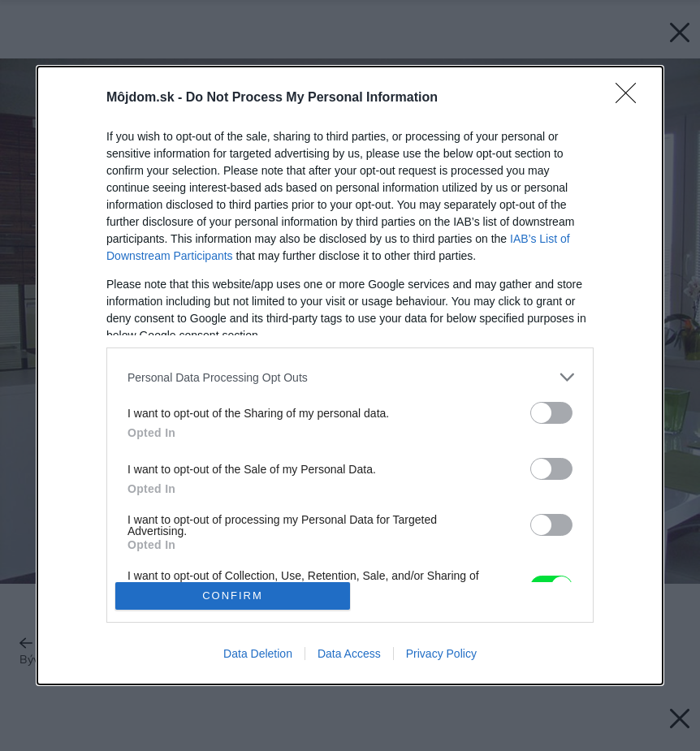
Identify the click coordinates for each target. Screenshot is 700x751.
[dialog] (350, 375)
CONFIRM (233, 596)
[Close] (631, 98)
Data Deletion (258, 654)
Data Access (349, 654)
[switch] (551, 413)
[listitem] (350, 377)
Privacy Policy (441, 654)
